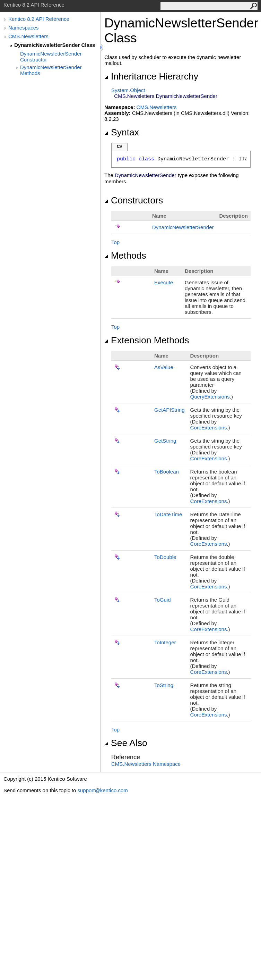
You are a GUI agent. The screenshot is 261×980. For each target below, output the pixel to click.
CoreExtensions (209, 428)
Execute (164, 282)
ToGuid (163, 600)
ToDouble (165, 557)
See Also (126, 743)
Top (115, 242)
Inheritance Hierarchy (151, 76)
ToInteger (165, 642)
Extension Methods (147, 340)
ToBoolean (167, 472)
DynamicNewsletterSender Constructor (51, 57)
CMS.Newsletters (28, 36)
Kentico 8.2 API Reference (39, 19)
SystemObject (128, 90)
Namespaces (24, 28)
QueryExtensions (210, 397)
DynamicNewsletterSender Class (55, 45)
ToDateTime (168, 514)
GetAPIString (169, 410)
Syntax (122, 132)
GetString (165, 441)
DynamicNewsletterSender (183, 227)
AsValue (164, 367)
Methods (125, 256)
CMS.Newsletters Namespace (146, 764)
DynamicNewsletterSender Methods (51, 70)
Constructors (134, 200)
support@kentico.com (102, 790)
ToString (164, 685)
